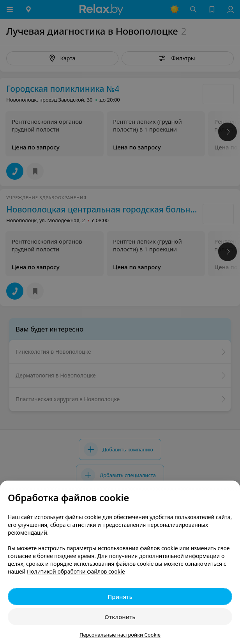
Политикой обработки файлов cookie (76, 571)
